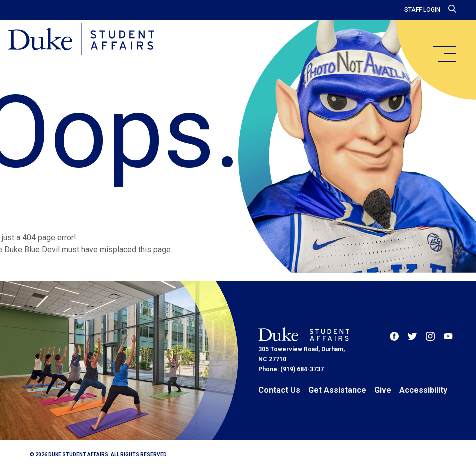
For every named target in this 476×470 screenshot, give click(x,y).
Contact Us (279, 390)
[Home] (81, 40)
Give (383, 390)
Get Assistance (337, 390)
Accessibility (423, 390)
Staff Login (422, 10)
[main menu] (444, 54)
